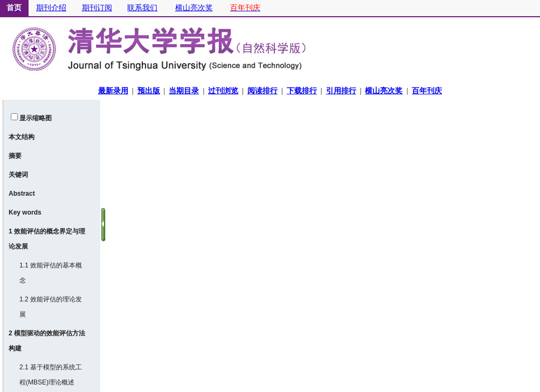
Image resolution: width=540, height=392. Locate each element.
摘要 (15, 156)
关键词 (18, 175)
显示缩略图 (36, 118)
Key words (25, 212)
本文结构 (22, 137)
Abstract (22, 194)
